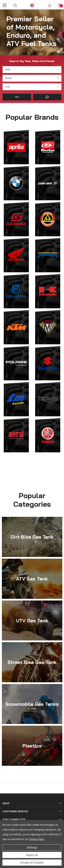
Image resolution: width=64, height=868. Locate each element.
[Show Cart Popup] (60, 5)
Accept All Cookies (32, 863)
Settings (32, 847)
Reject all (32, 855)
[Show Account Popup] (50, 5)
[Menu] (5, 5)
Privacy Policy (37, 839)
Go (17, 97)
